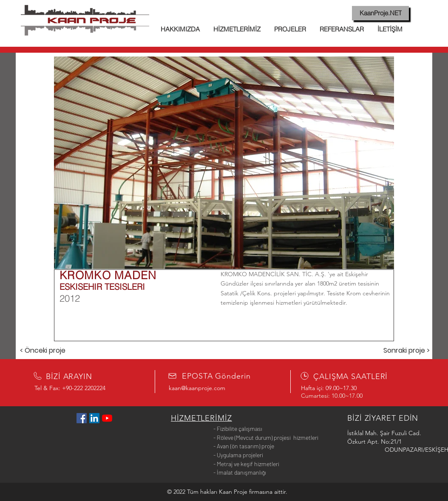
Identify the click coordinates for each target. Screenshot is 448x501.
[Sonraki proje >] (406, 351)
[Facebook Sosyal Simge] (82, 418)
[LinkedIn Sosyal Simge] (94, 418)
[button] (224, 163)
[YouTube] (107, 418)
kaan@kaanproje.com (197, 388)
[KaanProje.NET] (380, 13)
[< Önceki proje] (43, 351)
